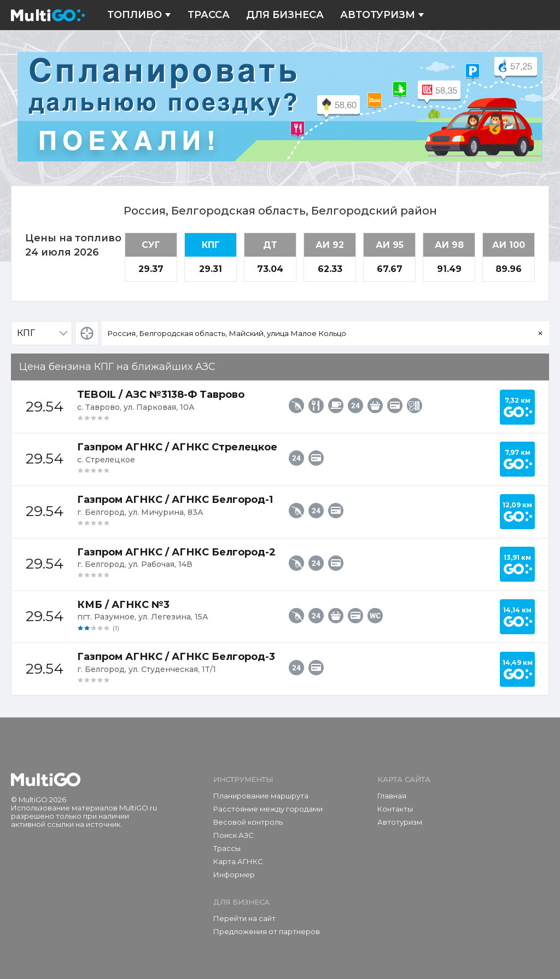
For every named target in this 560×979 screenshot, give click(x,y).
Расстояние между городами (268, 809)
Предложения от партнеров (267, 931)
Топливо (139, 15)
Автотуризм (382, 15)
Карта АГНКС (238, 861)
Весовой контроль (248, 822)
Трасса (209, 15)
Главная (392, 796)
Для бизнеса (285, 15)
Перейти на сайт (244, 918)
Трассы (227, 848)
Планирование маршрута (261, 796)
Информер (234, 874)
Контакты (395, 809)
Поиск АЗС (234, 835)
